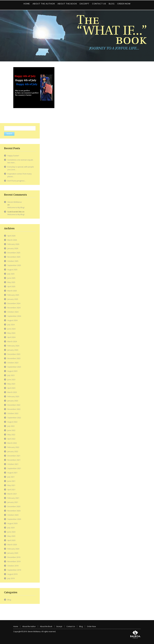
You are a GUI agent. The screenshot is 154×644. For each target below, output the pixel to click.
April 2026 (11, 236)
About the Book (46, 626)
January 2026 (13, 248)
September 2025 (14, 265)
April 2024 (11, 337)
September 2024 (14, 316)
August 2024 (12, 320)
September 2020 (14, 519)
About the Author (29, 626)
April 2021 (11, 490)
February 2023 (13, 396)
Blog (9, 600)
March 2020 (12, 545)
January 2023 (13, 401)
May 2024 (11, 333)
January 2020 (13, 553)
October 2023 (13, 363)
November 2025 (14, 257)
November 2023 (14, 358)
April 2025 (11, 286)
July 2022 (11, 426)
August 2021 (12, 473)
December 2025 (14, 253)
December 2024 (14, 303)
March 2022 (12, 443)
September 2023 (14, 367)
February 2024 (13, 346)
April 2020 (11, 540)
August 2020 (12, 523)
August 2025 (12, 270)
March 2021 (12, 494)
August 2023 (12, 371)
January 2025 (13, 299)
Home (16, 626)
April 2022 (11, 439)
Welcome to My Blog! (16, 207)
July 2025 (11, 274)
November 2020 (14, 511)
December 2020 (14, 506)
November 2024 (14, 308)
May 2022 (11, 435)
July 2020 (11, 528)
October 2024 (13, 312)
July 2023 (11, 375)
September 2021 (14, 468)
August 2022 (12, 422)
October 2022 (13, 413)
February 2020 (13, 549)
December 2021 (14, 456)
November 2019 (14, 561)
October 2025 (13, 261)
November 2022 (14, 409)
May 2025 (11, 282)
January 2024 (13, 350)
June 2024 (11, 329)
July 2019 (11, 578)
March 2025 (12, 291)
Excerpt (59, 626)
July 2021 (11, 477)
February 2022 (13, 447)
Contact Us (71, 626)
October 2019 (13, 566)
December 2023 (14, 354)
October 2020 (13, 515)
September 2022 (14, 418)
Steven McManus (15, 202)
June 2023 (11, 380)
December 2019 (14, 557)
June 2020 (11, 532)
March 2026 (12, 240)
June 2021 (11, 481)
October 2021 (13, 464)
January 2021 (13, 502)
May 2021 (11, 485)
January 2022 (13, 451)
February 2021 (13, 498)
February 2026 (13, 244)
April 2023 (11, 388)
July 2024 (11, 325)
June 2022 (11, 430)
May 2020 (11, 536)
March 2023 (12, 392)
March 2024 (12, 341)
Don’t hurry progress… (17, 181)
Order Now (91, 626)
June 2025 (11, 278)
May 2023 (11, 384)
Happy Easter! (13, 156)
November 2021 (14, 460)
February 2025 (13, 295)
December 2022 (14, 405)
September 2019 (14, 570)
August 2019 (12, 574)
